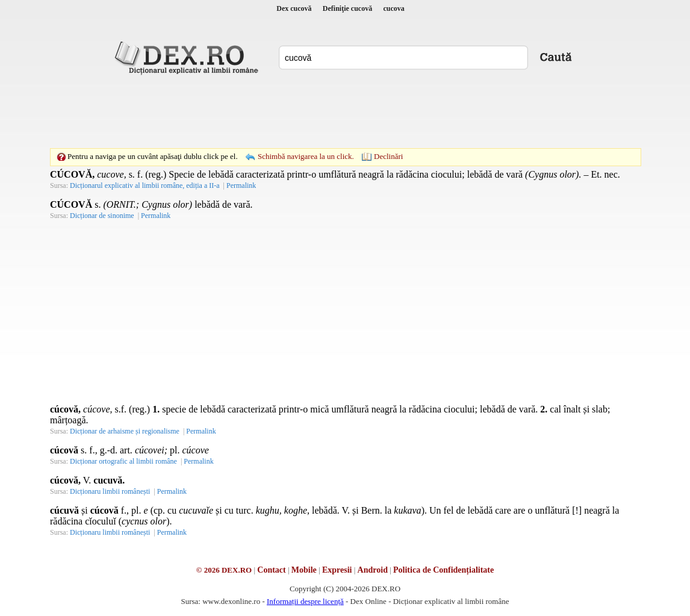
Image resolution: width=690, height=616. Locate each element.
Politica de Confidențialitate (443, 570)
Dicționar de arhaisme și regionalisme (125, 431)
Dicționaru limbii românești (110, 491)
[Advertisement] (345, 111)
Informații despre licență (305, 601)
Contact (271, 570)
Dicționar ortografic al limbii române (123, 461)
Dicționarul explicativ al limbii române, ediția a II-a (145, 185)
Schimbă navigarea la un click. (306, 156)
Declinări (388, 156)
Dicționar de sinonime (102, 216)
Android (373, 570)
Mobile (304, 570)
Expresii (337, 570)
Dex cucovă (294, 8)
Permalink (241, 185)
